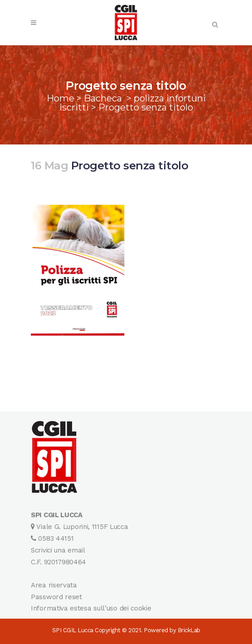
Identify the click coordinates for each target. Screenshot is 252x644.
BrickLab (189, 630)
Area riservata (54, 585)
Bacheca (103, 98)
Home (61, 98)
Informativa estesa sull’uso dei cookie (91, 608)
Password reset (56, 597)
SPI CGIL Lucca (73, 630)
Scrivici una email (58, 550)
